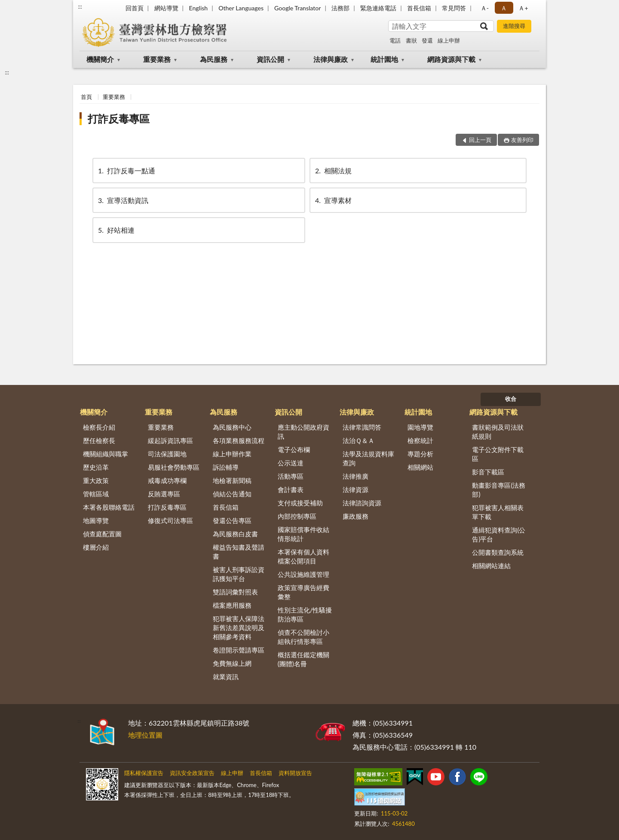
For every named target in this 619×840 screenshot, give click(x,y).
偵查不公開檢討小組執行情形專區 (303, 637)
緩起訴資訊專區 (170, 440)
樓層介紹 (96, 547)
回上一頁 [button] (480, 140)
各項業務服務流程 (239, 440)
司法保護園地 (167, 454)
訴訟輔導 (226, 467)
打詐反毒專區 (119, 118)
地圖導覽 (96, 520)
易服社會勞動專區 (174, 467)
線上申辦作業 (232, 454)
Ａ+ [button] (523, 8)
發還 (427, 40)
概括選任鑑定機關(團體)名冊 (303, 659)
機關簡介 (100, 59)
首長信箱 (419, 8)
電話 (395, 40)
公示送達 (291, 463)
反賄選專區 (164, 494)
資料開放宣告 (295, 773)
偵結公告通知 (232, 494)
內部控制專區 (297, 516)
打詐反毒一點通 (126, 171)
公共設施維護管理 (303, 574)
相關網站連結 (491, 566)
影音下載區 (488, 472)
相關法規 (333, 171)
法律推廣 (355, 476)
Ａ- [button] (485, 8)
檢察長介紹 (99, 427)
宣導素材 (333, 200)
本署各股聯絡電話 (109, 507)
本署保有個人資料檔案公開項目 (303, 556)
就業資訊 (226, 677)
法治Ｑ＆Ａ (359, 440)
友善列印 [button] (522, 140)
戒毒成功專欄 (167, 480)
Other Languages (241, 8)
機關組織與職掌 (106, 454)
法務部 (340, 8)
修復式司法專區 (170, 520)
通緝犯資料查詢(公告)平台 (499, 534)
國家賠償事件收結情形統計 (303, 534)
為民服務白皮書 (235, 534)
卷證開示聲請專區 (239, 650)
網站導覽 (166, 8)
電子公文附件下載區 (498, 454)
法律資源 (355, 489)
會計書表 (291, 489)
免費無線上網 (232, 663)
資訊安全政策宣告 (192, 773)
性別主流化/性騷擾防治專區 (305, 614)
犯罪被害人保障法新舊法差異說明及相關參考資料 (239, 628)
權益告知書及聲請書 (239, 552)
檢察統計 (420, 440)
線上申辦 (449, 40)
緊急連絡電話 (378, 8)
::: (80, 6)
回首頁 (135, 8)
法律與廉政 (331, 59)
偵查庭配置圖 (102, 534)
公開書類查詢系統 (498, 552)
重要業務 (157, 59)
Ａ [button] (504, 8)
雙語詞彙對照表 (235, 592)
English (198, 8)
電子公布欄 (294, 449)
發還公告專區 (232, 520)
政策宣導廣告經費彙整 (303, 592)
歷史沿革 (96, 467)
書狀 (411, 40)
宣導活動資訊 (123, 200)
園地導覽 (420, 427)
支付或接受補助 (300, 503)
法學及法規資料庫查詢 (368, 458)
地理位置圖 (145, 735)
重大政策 (96, 480)
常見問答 (454, 8)
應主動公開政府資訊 (303, 432)
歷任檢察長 (99, 440)
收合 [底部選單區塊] (511, 399)
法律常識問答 (362, 427)
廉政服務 (355, 516)
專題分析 (420, 454)
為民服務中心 (232, 427)
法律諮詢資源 (362, 503)
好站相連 (116, 230)
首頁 (86, 97)
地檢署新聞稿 (232, 480)
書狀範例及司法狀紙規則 (498, 432)
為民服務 (214, 59)
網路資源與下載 (451, 59)
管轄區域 (96, 494)
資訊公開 (270, 59)
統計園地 (384, 59)
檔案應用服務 (232, 605)
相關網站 (420, 467)
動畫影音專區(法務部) (499, 490)
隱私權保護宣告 (144, 773)
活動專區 (291, 476)
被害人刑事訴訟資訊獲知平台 (239, 574)
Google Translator (297, 8)
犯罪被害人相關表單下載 (498, 512)
